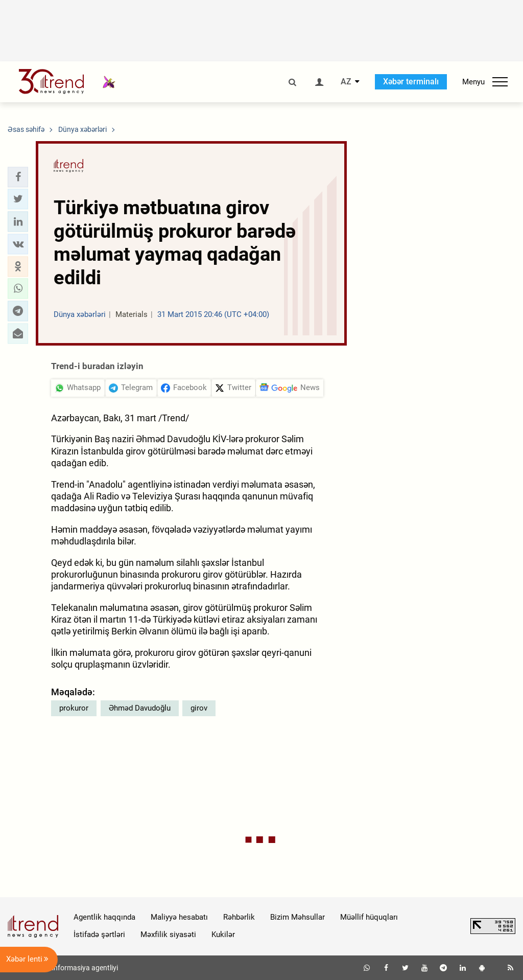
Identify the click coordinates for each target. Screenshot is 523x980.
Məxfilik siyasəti (168, 935)
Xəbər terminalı (411, 82)
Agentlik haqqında (104, 917)
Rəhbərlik (239, 917)
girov (199, 708)
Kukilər (223, 935)
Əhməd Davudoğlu (140, 708)
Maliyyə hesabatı (179, 917)
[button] (18, 177)
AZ (346, 82)
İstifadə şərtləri (99, 935)
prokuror (74, 708)
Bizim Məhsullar (298, 917)
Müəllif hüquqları (369, 917)
